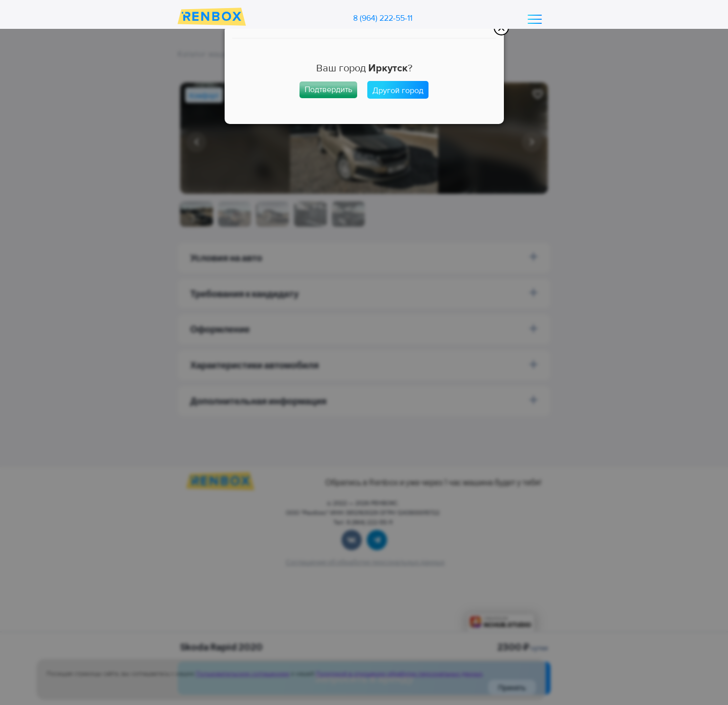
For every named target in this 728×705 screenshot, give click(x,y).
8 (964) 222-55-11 (383, 18)
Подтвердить (328, 90)
